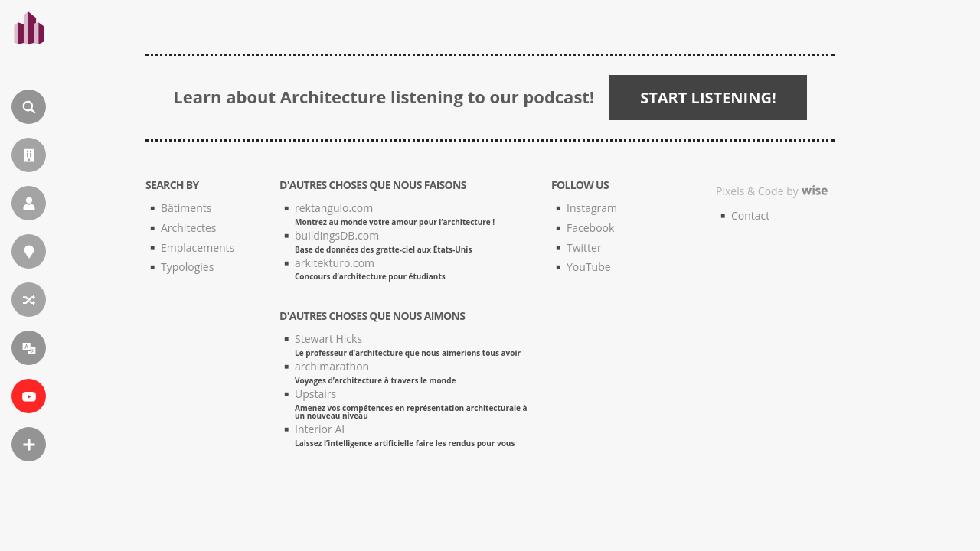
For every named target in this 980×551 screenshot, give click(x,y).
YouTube (589, 267)
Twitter (584, 248)
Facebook (590, 228)
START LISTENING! (708, 98)
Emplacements (198, 248)
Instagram (592, 208)
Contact (750, 215)
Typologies (187, 267)
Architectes (188, 228)
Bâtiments (186, 208)
